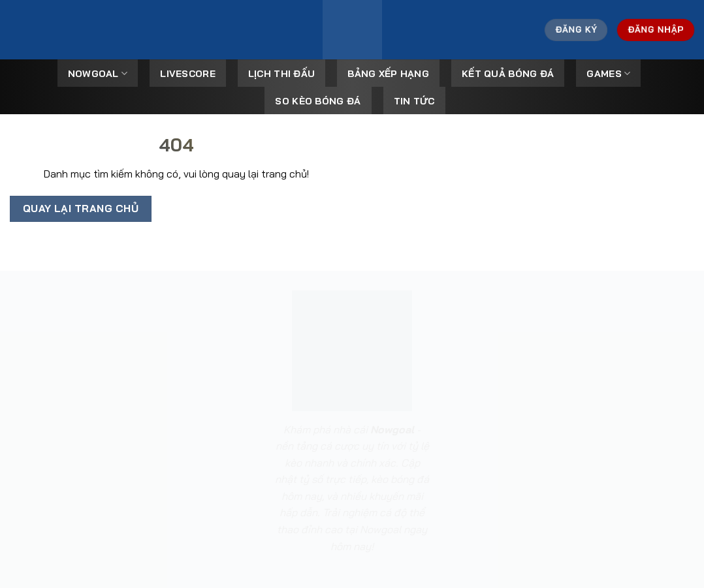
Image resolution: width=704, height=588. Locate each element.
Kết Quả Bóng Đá (508, 74)
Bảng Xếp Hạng (388, 74)
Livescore (188, 74)
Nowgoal (98, 73)
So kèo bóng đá (318, 101)
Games (608, 73)
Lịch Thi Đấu (281, 74)
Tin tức (414, 101)
